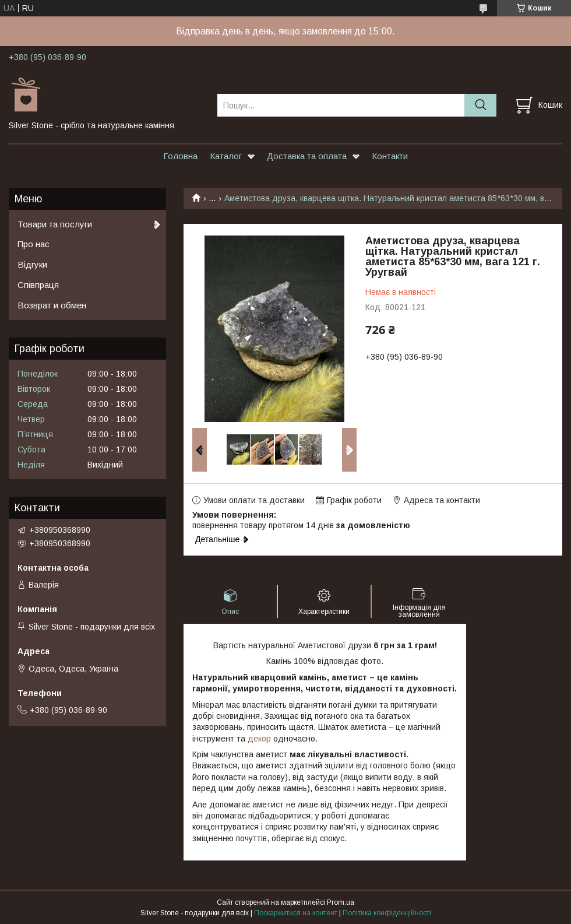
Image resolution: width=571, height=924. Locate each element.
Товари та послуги (55, 224)
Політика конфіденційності (387, 913)
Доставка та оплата (307, 156)
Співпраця (38, 285)
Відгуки (32, 264)
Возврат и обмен (52, 305)
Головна (180, 156)
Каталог (226, 156)
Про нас (34, 244)
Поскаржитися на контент (296, 913)
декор (259, 739)
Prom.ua (341, 902)
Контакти (390, 156)
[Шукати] (480, 105)
